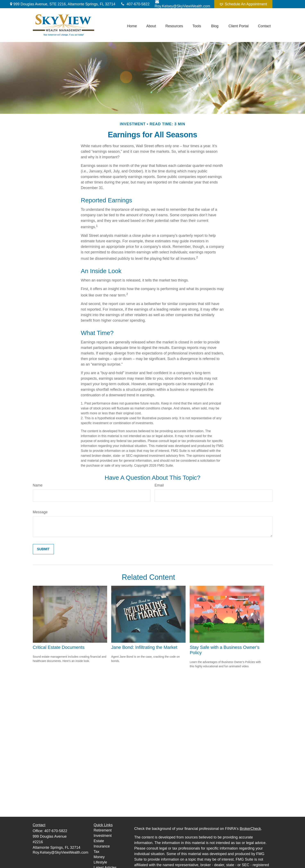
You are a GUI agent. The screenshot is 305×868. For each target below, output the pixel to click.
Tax (96, 852)
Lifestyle (100, 862)
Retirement (103, 830)
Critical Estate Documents (59, 647)
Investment (103, 836)
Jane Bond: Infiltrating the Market (144, 647)
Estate (99, 841)
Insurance (102, 846)
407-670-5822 (135, 4)
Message (40, 512)
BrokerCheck (250, 829)
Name (38, 485)
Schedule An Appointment (243, 4)
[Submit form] (43, 549)
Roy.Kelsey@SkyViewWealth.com (61, 852)
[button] (132, 26)
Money (99, 857)
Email (159, 485)
